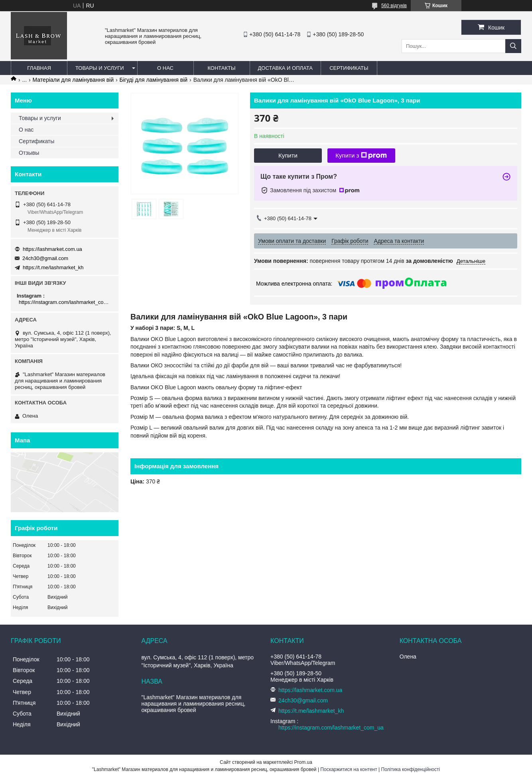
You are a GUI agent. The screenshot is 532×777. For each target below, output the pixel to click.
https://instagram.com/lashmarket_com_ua (66, 302)
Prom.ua (303, 762)
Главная (39, 68)
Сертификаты (349, 68)
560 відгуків (394, 6)
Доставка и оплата (285, 68)
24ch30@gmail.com (45, 258)
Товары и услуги (100, 68)
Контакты (221, 68)
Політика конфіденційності (411, 769)
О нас (165, 68)
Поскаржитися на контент (349, 769)
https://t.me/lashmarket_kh (53, 267)
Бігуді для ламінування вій (153, 80)
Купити (288, 155)
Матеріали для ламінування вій (73, 80)
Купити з (361, 156)
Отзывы (29, 153)
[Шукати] (513, 46)
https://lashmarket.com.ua (52, 249)
